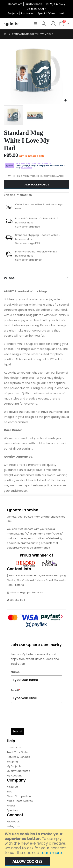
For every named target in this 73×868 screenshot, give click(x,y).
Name (15, 672)
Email (15, 690)
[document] (37, 849)
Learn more (51, 853)
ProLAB (11, 806)
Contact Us (14, 748)
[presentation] (40, 714)
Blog (10, 792)
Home (5, 34)
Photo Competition (19, 796)
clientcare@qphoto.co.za (26, 592)
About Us (13, 787)
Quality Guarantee (18, 771)
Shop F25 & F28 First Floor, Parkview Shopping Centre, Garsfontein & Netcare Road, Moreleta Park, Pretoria (36, 580)
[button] (66, 100)
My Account (14, 776)
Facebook (13, 822)
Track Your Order (18, 752)
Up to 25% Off (36, 9)
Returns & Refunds (18, 757)
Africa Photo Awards (20, 801)
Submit (18, 731)
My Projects (14, 766)
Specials (12, 810)
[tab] (36, 278)
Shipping (12, 762)
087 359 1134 (17, 600)
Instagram (13, 826)
